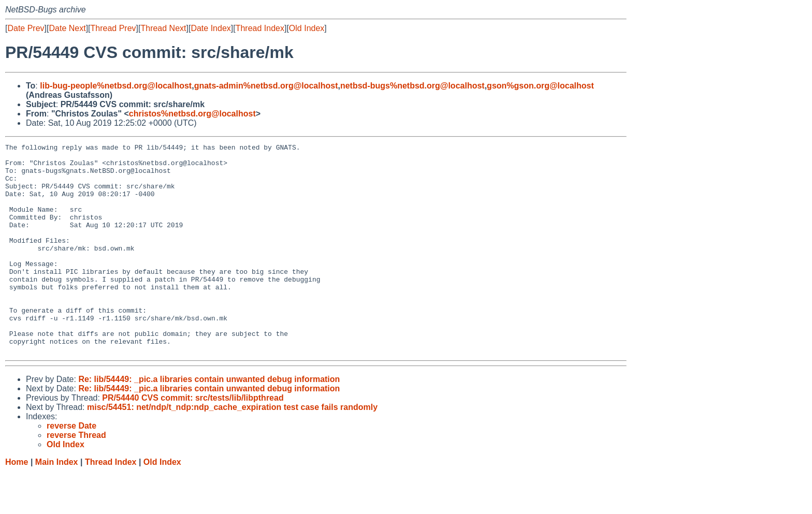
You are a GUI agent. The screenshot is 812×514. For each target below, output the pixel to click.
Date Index (211, 28)
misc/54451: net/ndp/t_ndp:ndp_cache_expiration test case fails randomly (232, 449)
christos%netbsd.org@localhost (192, 114)
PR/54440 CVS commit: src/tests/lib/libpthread (193, 440)
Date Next (67, 28)
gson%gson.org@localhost (540, 86)
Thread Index (260, 28)
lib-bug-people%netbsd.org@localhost (116, 86)
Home (17, 504)
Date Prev (26, 28)
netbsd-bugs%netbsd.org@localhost (412, 86)
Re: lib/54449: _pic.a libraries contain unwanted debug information (209, 421)
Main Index (57, 504)
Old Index (307, 28)
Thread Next (163, 28)
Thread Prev (113, 28)
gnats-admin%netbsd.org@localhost (266, 86)
